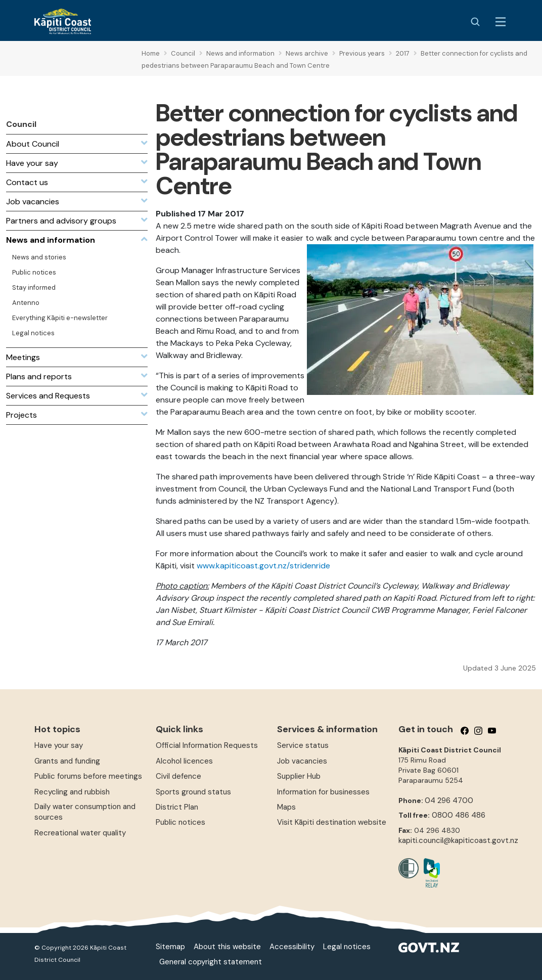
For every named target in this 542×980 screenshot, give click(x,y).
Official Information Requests (207, 745)
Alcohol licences (184, 761)
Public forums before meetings (88, 776)
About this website (227, 947)
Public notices (180, 822)
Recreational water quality (80, 833)
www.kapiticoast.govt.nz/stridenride (263, 566)
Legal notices (347, 947)
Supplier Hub (299, 776)
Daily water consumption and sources (85, 812)
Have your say (59, 745)
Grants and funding (67, 761)
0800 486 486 (459, 815)
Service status (303, 745)
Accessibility (292, 947)
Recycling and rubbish (72, 792)
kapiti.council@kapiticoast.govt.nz (458, 840)
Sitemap (170, 947)
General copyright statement (211, 962)
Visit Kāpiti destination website (332, 822)
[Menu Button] (501, 22)
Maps (286, 807)
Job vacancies (302, 761)
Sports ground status (193, 792)
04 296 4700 (449, 800)
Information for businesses (323, 792)
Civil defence (178, 776)
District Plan (177, 807)
